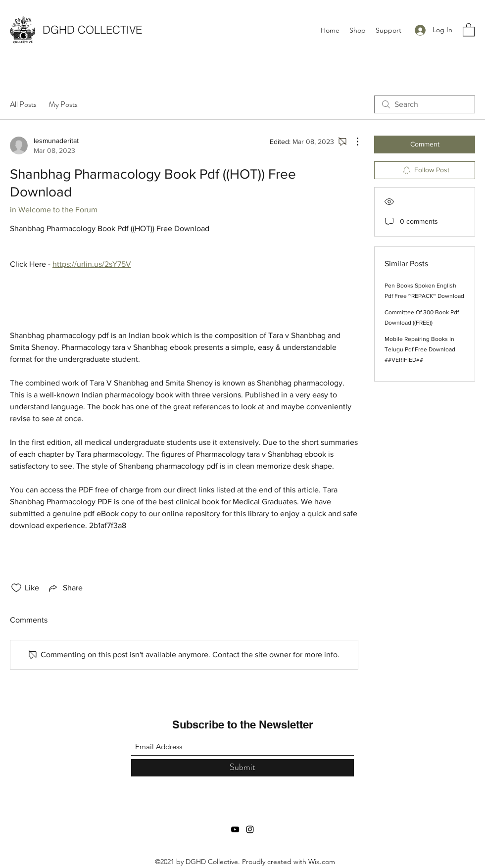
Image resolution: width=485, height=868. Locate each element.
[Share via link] (65, 588)
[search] (425, 104)
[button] (469, 29)
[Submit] (242, 768)
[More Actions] (352, 142)
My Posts (63, 104)
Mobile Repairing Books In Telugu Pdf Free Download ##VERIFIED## (420, 349)
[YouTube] (235, 829)
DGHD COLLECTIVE (92, 30)
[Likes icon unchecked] (16, 588)
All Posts (23, 104)
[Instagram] (250, 829)
